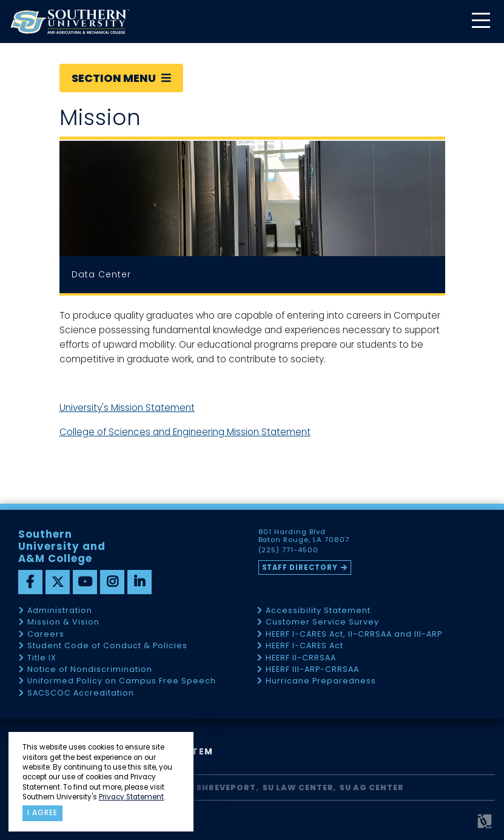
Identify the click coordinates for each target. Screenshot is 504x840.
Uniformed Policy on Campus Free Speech (122, 681)
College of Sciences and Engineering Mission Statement (185, 432)
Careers (46, 635)
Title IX (42, 658)
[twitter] (58, 582)
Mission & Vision (63, 622)
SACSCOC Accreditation (81, 693)
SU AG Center (372, 787)
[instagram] (112, 582)
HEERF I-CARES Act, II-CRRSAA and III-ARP (354, 635)
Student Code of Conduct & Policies (107, 646)
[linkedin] (139, 582)
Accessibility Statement (318, 611)
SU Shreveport (220, 787)
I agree (42, 813)
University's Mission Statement (127, 408)
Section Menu (121, 78)
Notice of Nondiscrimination (90, 670)
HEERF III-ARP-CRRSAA (312, 670)
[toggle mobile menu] (480, 22)
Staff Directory (300, 567)
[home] (70, 22)
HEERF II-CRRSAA (301, 658)
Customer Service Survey (322, 622)
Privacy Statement (131, 797)
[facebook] (30, 582)
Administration (60, 611)
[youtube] (85, 582)
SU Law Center (298, 787)
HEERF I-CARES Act (304, 646)
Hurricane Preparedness (321, 681)
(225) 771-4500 (289, 550)
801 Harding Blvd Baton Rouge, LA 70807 (304, 536)
